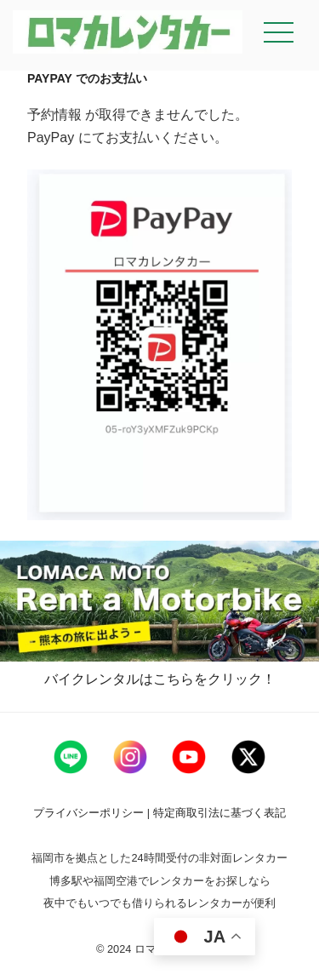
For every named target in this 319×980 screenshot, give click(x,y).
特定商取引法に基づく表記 (219, 813)
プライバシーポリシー (90, 813)
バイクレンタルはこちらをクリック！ (160, 679)
